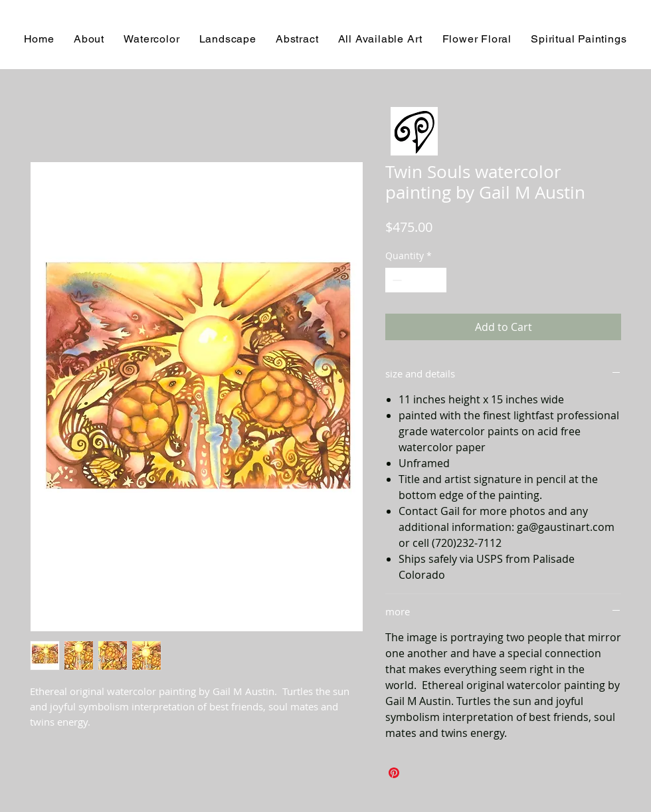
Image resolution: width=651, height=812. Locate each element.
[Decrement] (396, 280)
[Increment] (436, 280)
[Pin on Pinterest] (394, 773)
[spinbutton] (416, 280)
